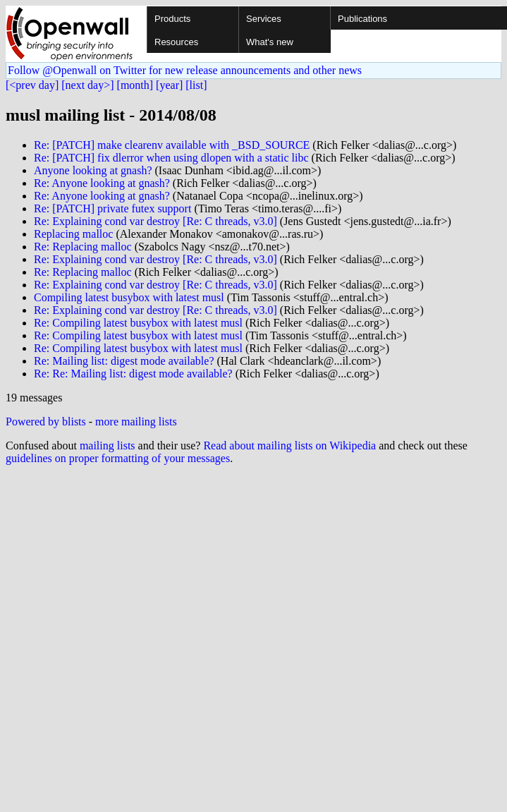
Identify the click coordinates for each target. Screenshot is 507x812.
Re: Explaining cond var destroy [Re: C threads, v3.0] (155, 221)
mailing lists (108, 446)
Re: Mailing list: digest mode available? (124, 361)
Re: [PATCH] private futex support (112, 208)
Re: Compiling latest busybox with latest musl (138, 323)
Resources (176, 42)
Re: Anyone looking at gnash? (102, 183)
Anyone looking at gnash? (93, 170)
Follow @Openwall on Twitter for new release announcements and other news (185, 70)
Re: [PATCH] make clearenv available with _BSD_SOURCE (172, 145)
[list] (196, 85)
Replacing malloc (73, 234)
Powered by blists (46, 422)
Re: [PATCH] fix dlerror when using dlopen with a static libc (171, 158)
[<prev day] (32, 85)
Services (264, 19)
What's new (270, 42)
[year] (169, 85)
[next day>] (87, 85)
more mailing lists (136, 422)
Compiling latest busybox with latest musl (129, 297)
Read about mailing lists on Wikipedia (289, 446)
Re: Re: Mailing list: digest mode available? (133, 374)
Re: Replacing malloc (83, 247)
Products (172, 19)
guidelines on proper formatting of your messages (118, 458)
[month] (135, 85)
